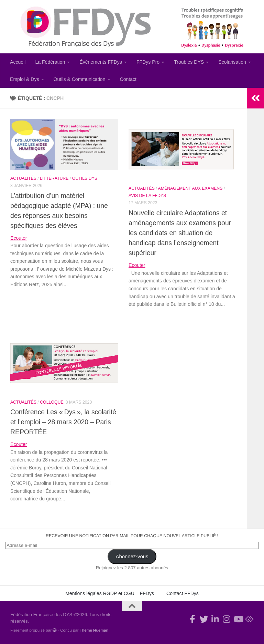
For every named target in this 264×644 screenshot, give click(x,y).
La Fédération (50, 62)
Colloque (52, 402)
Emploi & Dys (25, 79)
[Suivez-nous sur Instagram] (227, 619)
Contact (128, 79)
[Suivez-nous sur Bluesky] (249, 619)
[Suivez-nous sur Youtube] (238, 619)
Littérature (54, 178)
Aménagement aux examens (190, 188)
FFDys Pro (148, 62)
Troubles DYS (189, 62)
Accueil (18, 62)
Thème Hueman (94, 630)
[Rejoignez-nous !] (193, 619)
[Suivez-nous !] (204, 619)
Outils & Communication (80, 79)
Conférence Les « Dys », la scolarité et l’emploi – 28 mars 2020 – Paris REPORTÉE (63, 422)
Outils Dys (85, 178)
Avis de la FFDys (147, 196)
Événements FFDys (101, 62)
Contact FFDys (183, 593)
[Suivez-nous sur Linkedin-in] (215, 619)
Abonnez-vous (132, 557)
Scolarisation (232, 62)
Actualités (23, 178)
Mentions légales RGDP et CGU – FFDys (110, 593)
